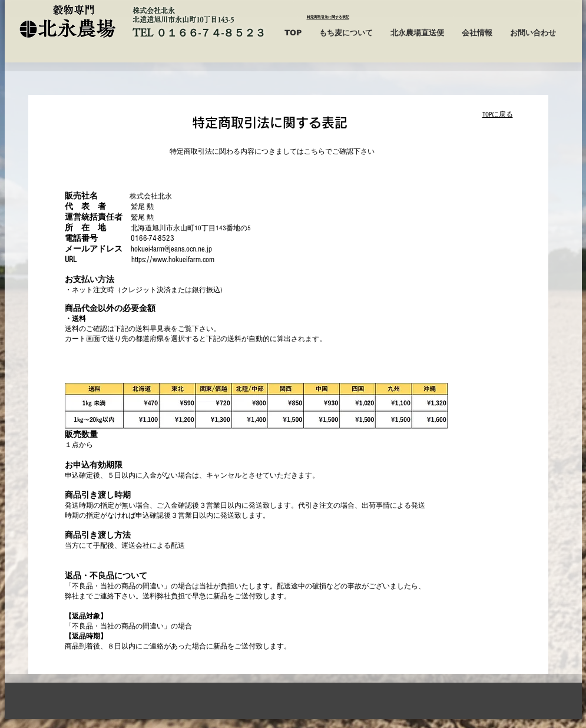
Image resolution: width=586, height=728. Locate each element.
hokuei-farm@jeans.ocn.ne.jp (171, 249)
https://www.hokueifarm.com (173, 260)
